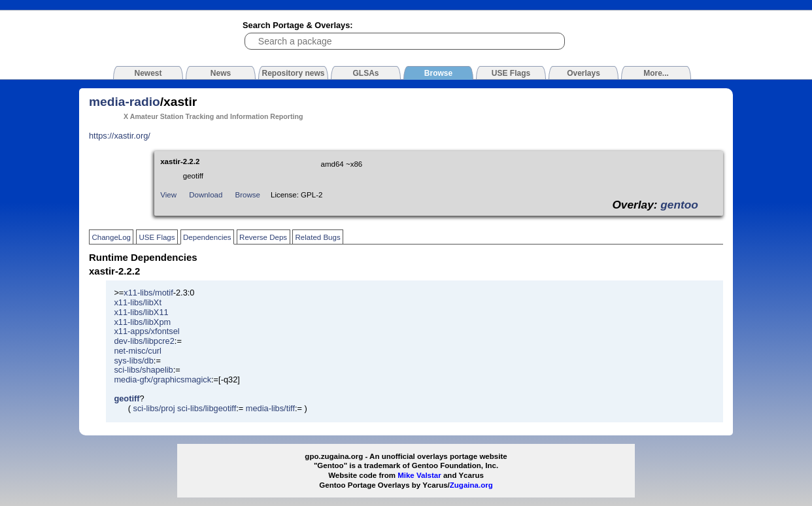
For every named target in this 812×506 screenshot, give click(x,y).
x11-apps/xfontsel (146, 331)
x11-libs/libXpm (142, 322)
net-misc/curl (138, 351)
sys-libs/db (133, 361)
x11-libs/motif (148, 293)
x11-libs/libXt (138, 302)
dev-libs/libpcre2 (144, 341)
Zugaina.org (471, 485)
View (168, 195)
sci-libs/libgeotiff (207, 408)
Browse (248, 195)
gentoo (679, 205)
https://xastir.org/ (120, 136)
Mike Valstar (419, 475)
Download (206, 195)
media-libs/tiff (270, 408)
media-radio (125, 102)
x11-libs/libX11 (141, 312)
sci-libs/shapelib (143, 370)
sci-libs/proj (154, 408)
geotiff (127, 398)
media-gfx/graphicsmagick (162, 379)
